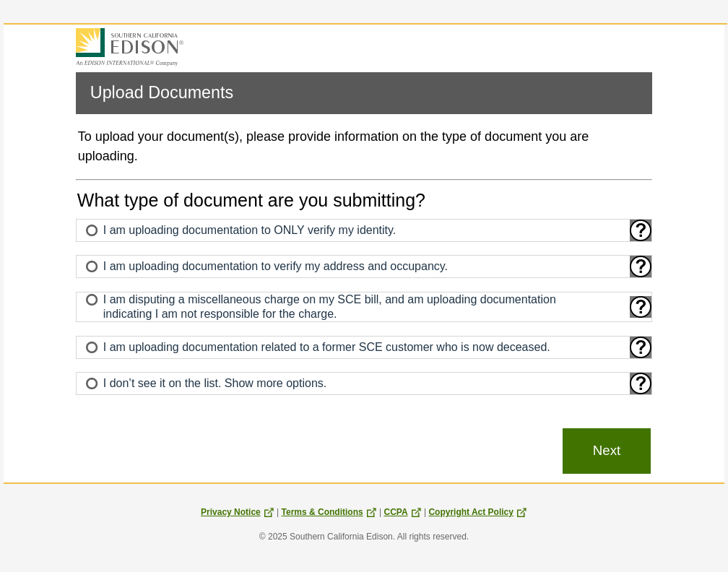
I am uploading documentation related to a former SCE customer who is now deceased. (327, 347)
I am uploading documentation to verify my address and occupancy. (276, 266)
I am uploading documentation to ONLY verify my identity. (250, 230)
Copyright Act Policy (478, 512)
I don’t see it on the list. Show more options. (215, 383)
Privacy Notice (238, 512)
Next (607, 450)
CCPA (402, 512)
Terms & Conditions (329, 512)
